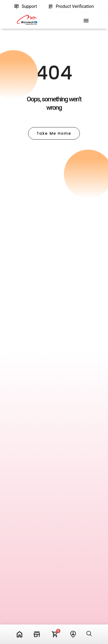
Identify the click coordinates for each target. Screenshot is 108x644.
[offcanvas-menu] (86, 21)
